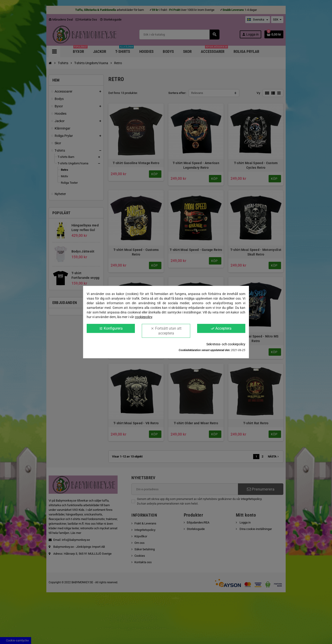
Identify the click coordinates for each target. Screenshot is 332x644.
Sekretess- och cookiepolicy (226, 344)
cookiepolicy (144, 317)
